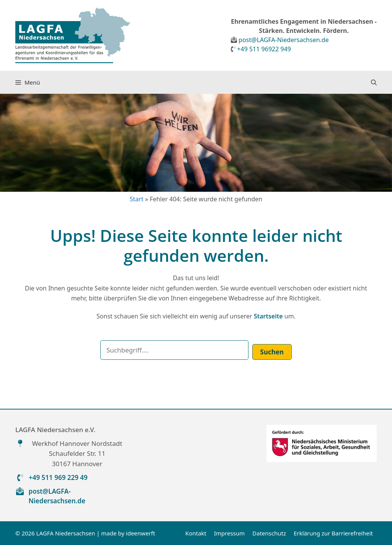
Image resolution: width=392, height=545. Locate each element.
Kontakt (196, 533)
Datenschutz (269, 533)
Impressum (229, 533)
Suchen (272, 352)
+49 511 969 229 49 (58, 477)
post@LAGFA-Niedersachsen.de (283, 40)
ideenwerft (140, 533)
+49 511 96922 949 (264, 49)
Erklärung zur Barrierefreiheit (333, 533)
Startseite (268, 316)
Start (137, 199)
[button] (374, 82)
